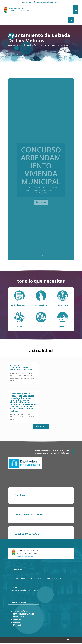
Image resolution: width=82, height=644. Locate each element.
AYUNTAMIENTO (20, 617)
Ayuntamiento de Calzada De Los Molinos (20, 10)
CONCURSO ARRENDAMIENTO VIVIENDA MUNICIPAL (21, 366)
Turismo (41, 326)
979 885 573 (27, 2)
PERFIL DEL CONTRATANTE (23, 614)
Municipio (19, 326)
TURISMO (17, 622)
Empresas (63, 326)
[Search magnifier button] (71, 20)
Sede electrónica (41, 305)
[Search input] (38, 20)
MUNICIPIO (18, 620)
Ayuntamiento (63, 305)
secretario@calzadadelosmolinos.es (47, 2)
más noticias (41, 426)
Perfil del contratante (19, 305)
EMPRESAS (17, 625)
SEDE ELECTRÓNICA (21, 611)
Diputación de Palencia (61, 453)
